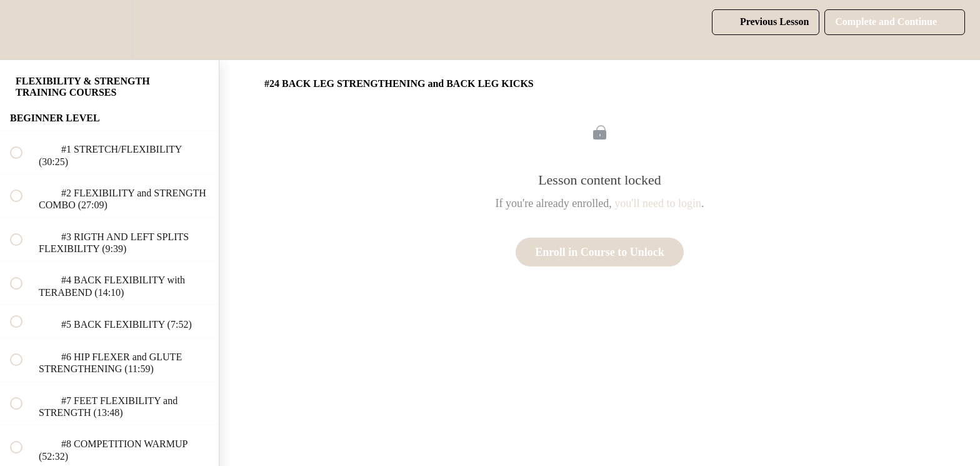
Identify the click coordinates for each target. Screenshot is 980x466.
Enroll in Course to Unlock (600, 252)
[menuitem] (109, 30)
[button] (23, 30)
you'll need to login (658, 203)
